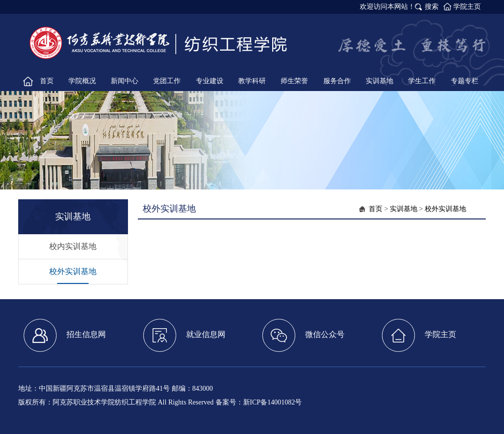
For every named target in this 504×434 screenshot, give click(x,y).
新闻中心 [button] (125, 81)
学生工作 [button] (422, 81)
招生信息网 (65, 335)
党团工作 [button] (167, 81)
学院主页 (467, 7)
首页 (376, 209)
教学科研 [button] (252, 81)
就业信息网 (184, 335)
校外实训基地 (73, 271)
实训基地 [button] (379, 81)
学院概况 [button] (82, 81)
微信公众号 (303, 335)
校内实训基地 (73, 246)
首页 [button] (47, 81)
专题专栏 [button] (465, 81)
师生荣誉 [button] (294, 81)
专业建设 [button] (210, 81)
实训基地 (404, 209)
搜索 (432, 7)
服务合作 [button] (337, 81)
